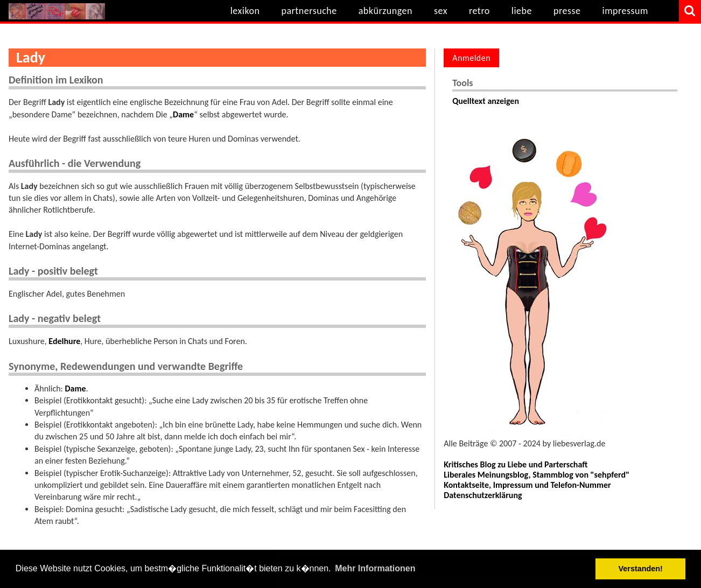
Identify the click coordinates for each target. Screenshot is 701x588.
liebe (522, 11)
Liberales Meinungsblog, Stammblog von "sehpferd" (537, 475)
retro (479, 11)
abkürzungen (385, 11)
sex (441, 11)
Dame (183, 114)
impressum (625, 11)
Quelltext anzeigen (486, 101)
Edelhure (64, 341)
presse (567, 11)
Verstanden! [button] (641, 569)
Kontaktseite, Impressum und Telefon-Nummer (527, 485)
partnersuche (309, 11)
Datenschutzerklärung (483, 495)
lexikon (245, 11)
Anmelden (471, 58)
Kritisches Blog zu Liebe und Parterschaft (516, 464)
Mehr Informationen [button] (375, 568)
